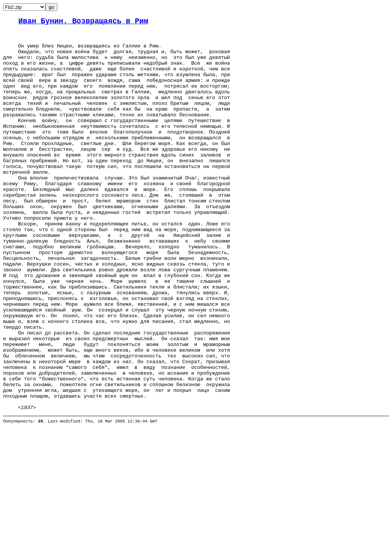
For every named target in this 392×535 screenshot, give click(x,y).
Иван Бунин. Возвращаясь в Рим (83, 22)
